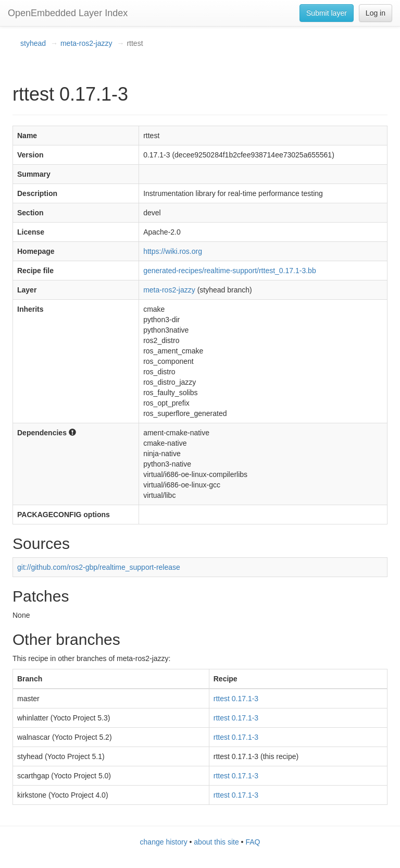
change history (164, 842)
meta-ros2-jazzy (86, 43)
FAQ (253, 842)
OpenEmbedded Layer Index (68, 13)
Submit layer (327, 13)
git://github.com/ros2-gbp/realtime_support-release (99, 567)
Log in (376, 13)
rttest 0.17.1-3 (236, 699)
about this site (216, 842)
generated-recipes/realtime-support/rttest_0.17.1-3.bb (230, 271)
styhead (33, 43)
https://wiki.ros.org (173, 251)
